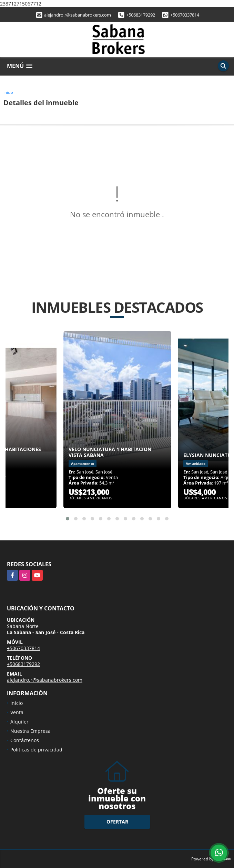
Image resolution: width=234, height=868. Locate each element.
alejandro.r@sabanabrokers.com (78, 15)
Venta (17, 712)
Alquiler (19, 722)
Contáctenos (25, 740)
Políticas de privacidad (36, 750)
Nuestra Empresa (30, 731)
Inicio (8, 92)
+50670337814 (185, 15)
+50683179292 (141, 15)
